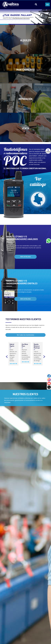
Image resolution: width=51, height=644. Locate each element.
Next (44, 357)
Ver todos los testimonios (25, 335)
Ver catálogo (25, 257)
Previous (7, 357)
